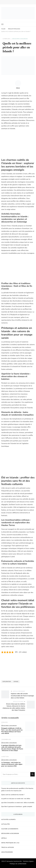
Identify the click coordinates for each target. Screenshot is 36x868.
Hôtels (4, 838)
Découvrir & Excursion (20, 39)
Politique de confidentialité (18, 864)
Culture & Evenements (10, 829)
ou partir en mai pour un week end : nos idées (16, 799)
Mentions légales (28, 861)
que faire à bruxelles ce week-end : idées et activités (18, 803)
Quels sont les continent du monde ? (13, 795)
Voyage (16, 682)
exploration (7, 682)
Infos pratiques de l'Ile (10, 843)
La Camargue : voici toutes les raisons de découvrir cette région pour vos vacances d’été (12, 764)
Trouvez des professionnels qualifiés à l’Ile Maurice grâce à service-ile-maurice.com (17, 790)
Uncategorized (7, 852)
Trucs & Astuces (8, 847)
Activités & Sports (8, 820)
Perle (18, 84)
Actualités (6, 824)
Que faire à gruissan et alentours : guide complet (17, 807)
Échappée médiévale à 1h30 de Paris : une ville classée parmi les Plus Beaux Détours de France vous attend (12, 731)
